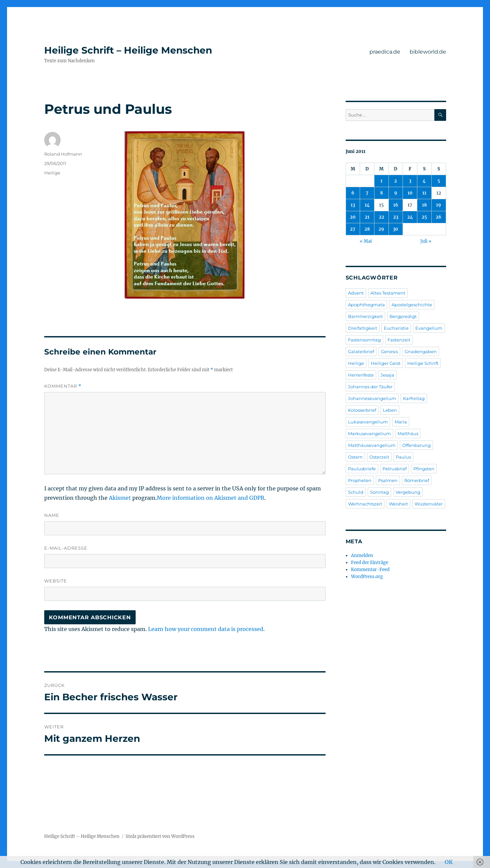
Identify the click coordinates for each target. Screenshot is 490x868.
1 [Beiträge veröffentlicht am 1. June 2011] (381, 181)
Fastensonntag (364, 340)
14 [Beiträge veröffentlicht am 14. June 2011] (367, 205)
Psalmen (388, 480)
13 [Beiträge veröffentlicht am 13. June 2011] (353, 205)
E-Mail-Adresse (66, 548)
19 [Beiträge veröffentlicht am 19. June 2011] (439, 205)
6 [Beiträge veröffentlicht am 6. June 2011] (353, 193)
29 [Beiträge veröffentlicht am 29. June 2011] (381, 229)
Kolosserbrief (362, 410)
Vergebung (408, 492)
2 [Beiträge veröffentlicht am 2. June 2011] (396, 181)
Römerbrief (417, 480)
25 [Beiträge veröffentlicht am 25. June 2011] (424, 217)
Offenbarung (416, 445)
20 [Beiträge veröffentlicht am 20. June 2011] (353, 217)
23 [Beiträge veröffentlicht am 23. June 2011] (396, 217)
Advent (356, 293)
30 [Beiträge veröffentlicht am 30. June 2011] (396, 229)
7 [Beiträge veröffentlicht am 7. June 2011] (367, 193)
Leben (390, 410)
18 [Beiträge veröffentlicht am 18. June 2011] (424, 205)
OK (449, 862)
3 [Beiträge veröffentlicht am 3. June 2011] (410, 181)
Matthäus (408, 433)
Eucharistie (396, 328)
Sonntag (379, 492)
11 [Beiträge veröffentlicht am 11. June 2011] (424, 193)
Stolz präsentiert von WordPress (160, 836)
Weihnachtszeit (365, 504)
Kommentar (63, 386)
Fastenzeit (399, 340)
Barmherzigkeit (365, 316)
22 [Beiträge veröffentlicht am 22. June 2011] (381, 217)
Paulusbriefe (362, 469)
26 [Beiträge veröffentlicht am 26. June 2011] (439, 217)
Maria (401, 422)
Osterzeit (379, 457)
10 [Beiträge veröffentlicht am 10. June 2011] (410, 193)
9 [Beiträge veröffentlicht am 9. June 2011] (396, 193)
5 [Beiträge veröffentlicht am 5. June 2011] (439, 181)
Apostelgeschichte (412, 305)
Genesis (389, 351)
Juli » (426, 241)
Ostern (355, 457)
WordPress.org (367, 577)
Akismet (120, 498)
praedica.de (385, 52)
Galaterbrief (361, 351)
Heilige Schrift (423, 363)
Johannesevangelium (372, 398)
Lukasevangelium (368, 422)
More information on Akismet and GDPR (211, 498)
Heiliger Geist (386, 363)
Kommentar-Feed (370, 570)
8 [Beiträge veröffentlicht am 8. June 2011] (381, 193)
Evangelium (429, 328)
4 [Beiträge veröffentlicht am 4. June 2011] (424, 181)
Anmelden (362, 556)
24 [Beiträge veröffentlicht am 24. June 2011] (410, 217)
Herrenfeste (361, 375)
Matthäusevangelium (372, 445)
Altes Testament (388, 293)
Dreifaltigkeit (363, 328)
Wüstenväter (429, 504)
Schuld (356, 492)
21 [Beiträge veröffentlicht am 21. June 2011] (367, 217)
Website (56, 581)
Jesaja (387, 375)
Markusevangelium (369, 433)
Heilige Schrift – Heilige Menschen (128, 50)
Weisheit (398, 504)
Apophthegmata (366, 305)
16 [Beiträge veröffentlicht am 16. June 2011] (396, 205)
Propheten (360, 480)
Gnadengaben (421, 351)
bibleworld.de (428, 52)
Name (52, 515)
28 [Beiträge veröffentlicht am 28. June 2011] (367, 229)
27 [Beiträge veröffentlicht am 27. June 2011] (353, 229)
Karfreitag (414, 398)
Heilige (52, 173)
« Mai (366, 241)
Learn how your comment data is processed (206, 629)
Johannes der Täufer (370, 387)
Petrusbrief (395, 469)
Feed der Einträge (370, 563)
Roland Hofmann (63, 154)
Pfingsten (424, 469)
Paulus (403, 457)
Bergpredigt (403, 316)
